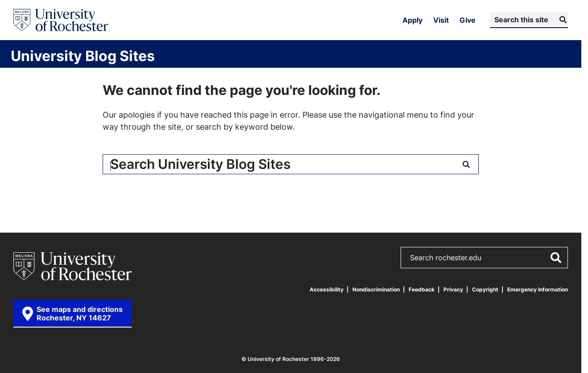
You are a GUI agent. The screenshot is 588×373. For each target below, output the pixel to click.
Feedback (422, 289)
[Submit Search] (562, 20)
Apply (412, 20)
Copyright (485, 289)
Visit (441, 20)
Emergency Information (538, 289)
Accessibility (327, 289)
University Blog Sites (83, 56)
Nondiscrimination (376, 289)
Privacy (453, 289)
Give (468, 20)
